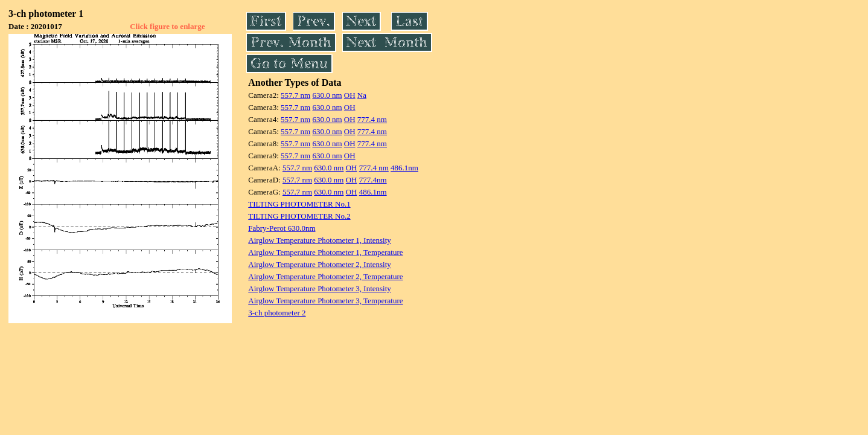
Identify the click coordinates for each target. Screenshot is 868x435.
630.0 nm (327, 95)
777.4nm (373, 180)
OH (350, 95)
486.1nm (404, 168)
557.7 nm (295, 95)
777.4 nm (372, 119)
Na (362, 95)
